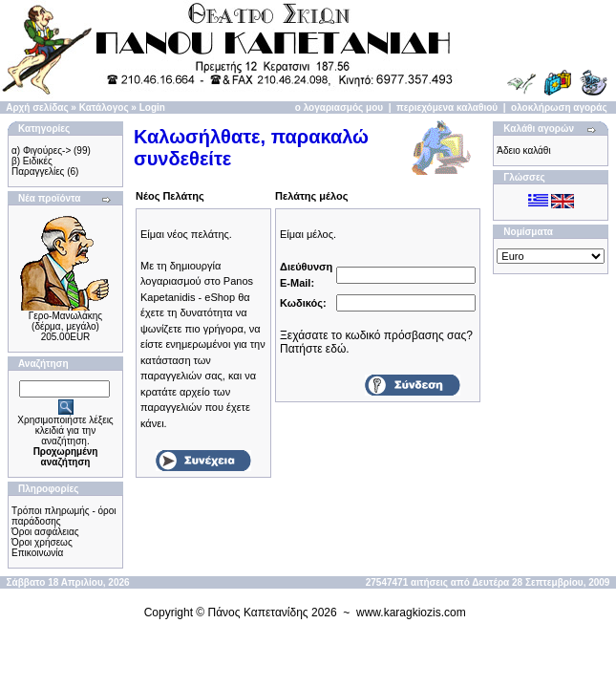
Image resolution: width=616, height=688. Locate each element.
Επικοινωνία (37, 553)
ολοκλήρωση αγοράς (559, 107)
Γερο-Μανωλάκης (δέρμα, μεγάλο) (65, 321)
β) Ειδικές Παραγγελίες (38, 166)
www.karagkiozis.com (411, 613)
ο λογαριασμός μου (339, 107)
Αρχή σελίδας (37, 107)
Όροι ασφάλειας (45, 532)
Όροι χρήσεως (42, 542)
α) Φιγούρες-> (41, 150)
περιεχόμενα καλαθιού (447, 107)
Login (152, 107)
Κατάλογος (104, 107)
